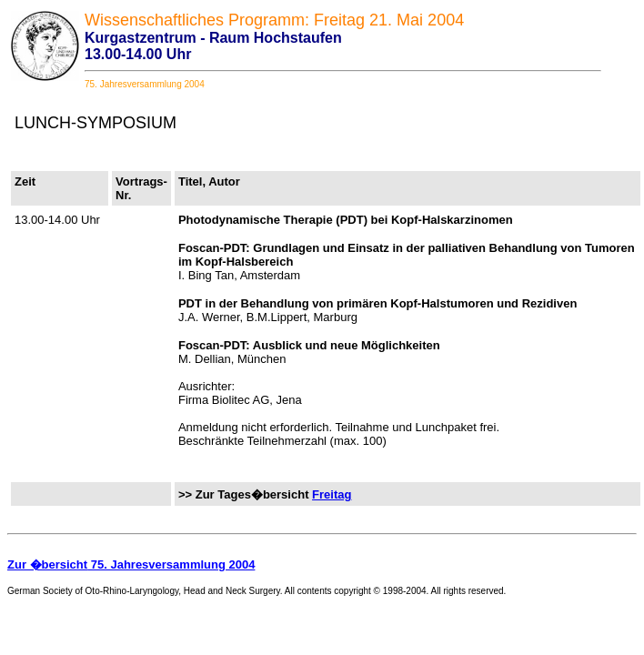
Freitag (332, 494)
